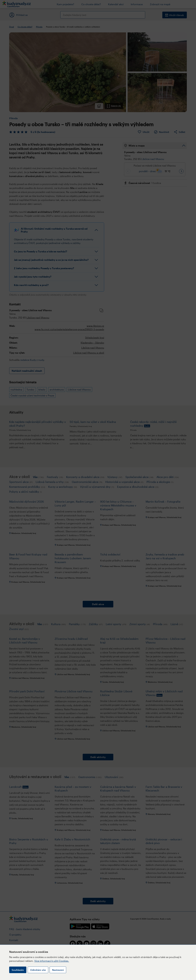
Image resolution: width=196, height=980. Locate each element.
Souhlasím (18, 970)
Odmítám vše (38, 970)
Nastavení (58, 970)
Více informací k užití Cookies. (52, 961)
